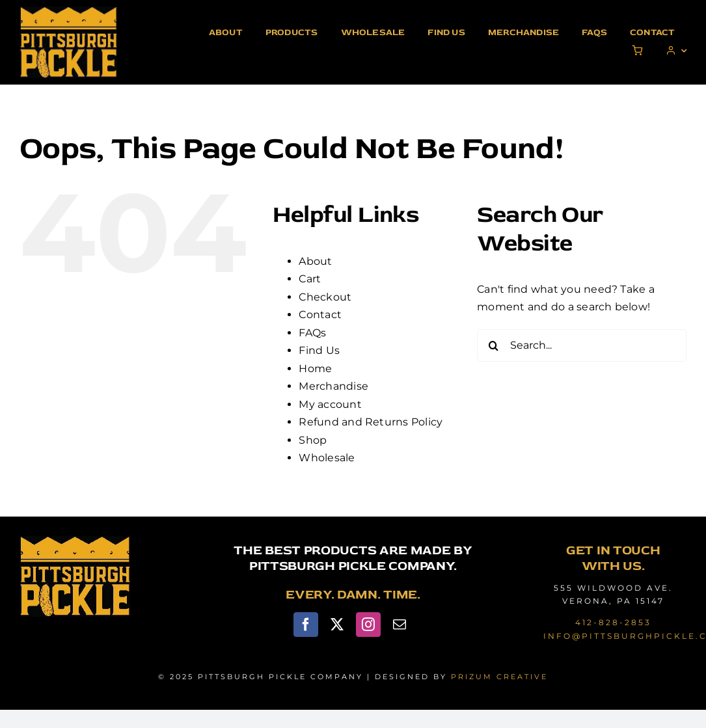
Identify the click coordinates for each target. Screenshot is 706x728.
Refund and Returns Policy (371, 422)
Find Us (319, 350)
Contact (320, 315)
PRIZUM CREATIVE (499, 677)
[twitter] (337, 625)
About (315, 261)
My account (330, 404)
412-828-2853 (613, 622)
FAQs (312, 333)
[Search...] (582, 345)
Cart (310, 279)
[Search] (493, 345)
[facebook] (306, 625)
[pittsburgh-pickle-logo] (68, 11)
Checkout (325, 297)
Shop (313, 440)
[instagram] (368, 625)
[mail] (400, 625)
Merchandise (333, 386)
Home (315, 369)
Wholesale (327, 458)
